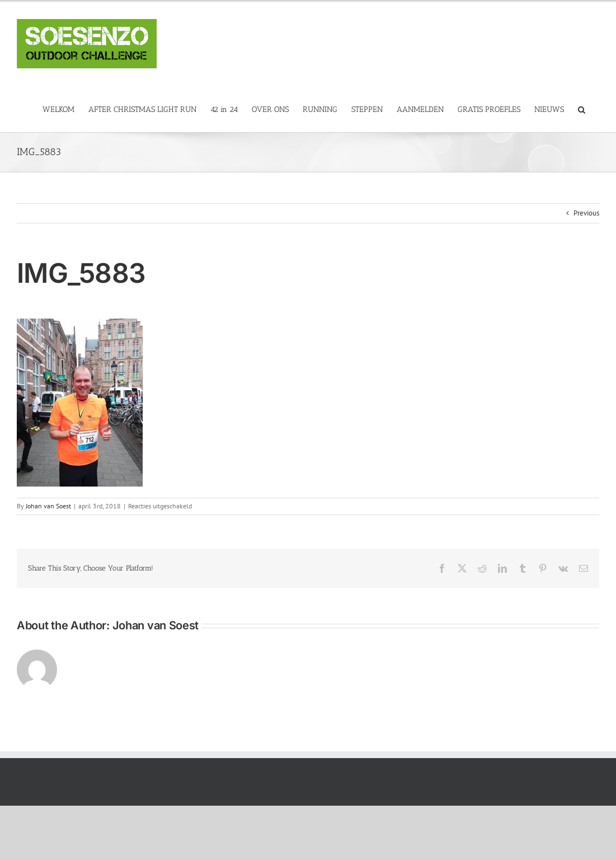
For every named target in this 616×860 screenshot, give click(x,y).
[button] (582, 109)
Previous (586, 213)
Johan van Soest (48, 506)
